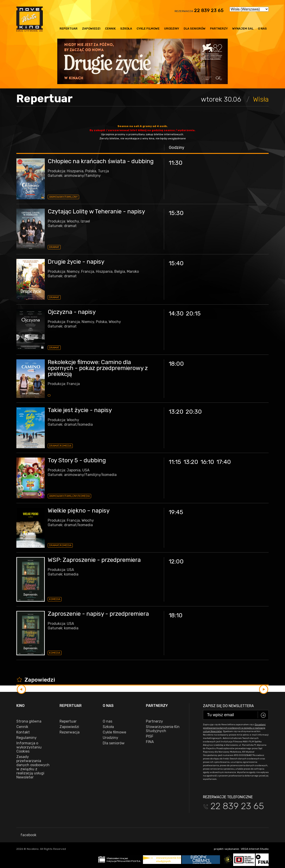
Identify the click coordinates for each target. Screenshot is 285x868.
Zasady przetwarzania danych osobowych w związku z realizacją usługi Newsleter (33, 767)
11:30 (176, 163)
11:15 (175, 462)
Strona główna (29, 721)
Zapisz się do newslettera (228, 706)
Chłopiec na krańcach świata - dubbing (101, 161)
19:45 (176, 512)
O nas (262, 29)
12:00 (176, 562)
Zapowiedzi (91, 29)
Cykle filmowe (148, 29)
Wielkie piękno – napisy (79, 511)
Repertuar (69, 29)
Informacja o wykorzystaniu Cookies (29, 747)
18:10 (176, 615)
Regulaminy (26, 738)
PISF (150, 736)
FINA (150, 742)
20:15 (193, 314)
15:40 (176, 263)
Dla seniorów (195, 29)
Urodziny (172, 29)
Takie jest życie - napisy (80, 410)
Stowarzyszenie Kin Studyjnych (163, 729)
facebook (26, 835)
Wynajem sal (243, 29)
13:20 (176, 412)
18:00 (176, 364)
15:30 (176, 213)
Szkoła (126, 29)
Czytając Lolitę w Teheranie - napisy (96, 211)
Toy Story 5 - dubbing (77, 460)
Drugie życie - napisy (76, 262)
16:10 (207, 462)
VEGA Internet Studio (255, 849)
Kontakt (23, 732)
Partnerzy (219, 29)
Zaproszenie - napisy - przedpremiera (98, 614)
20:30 (194, 412)
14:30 (176, 314)
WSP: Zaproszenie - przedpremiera (94, 560)
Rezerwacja (70, 732)
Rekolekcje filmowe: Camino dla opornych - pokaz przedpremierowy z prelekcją (98, 368)
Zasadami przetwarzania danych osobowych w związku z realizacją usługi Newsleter (234, 728)
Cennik (110, 29)
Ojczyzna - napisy (72, 312)
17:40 (224, 462)
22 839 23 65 (209, 10)
